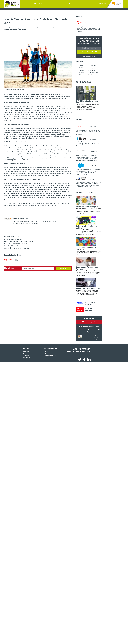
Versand (81, 70)
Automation (93, 70)
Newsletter (88, 9)
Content (26, 9)
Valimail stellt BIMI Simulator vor (88, 288)
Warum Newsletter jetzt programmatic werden (19, 241)
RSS (24, 354)
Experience (93, 66)
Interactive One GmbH (10, 33)
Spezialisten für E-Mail (13, 255)
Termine (51, 9)
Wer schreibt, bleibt (89, 322)
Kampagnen (93, 68)
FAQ (45, 354)
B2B (80, 75)
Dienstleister (39, 9)
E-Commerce (94, 75)
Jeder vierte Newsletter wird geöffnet (16, 244)
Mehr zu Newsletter (12, 236)
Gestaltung (82, 68)
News (14, 9)
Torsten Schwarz (96, 336)
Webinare (63, 9)
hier (94, 56)
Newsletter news (85, 193)
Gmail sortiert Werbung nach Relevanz (16, 248)
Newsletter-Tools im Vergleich (13, 239)
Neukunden (82, 73)
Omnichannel (94, 73)
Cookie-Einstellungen (50, 355)
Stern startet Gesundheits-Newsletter (16, 246)
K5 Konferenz (90, 302)
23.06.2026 (89, 304)
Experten (75, 9)
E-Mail (79, 16)
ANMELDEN (102, 4)
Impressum (26, 355)
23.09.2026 (89, 310)
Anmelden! (64, 268)
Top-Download (84, 82)
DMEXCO (89, 308)
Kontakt (46, 352)
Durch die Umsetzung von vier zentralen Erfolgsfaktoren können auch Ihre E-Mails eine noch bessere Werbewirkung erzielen (36, 29)
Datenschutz (26, 357)
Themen (80, 62)
